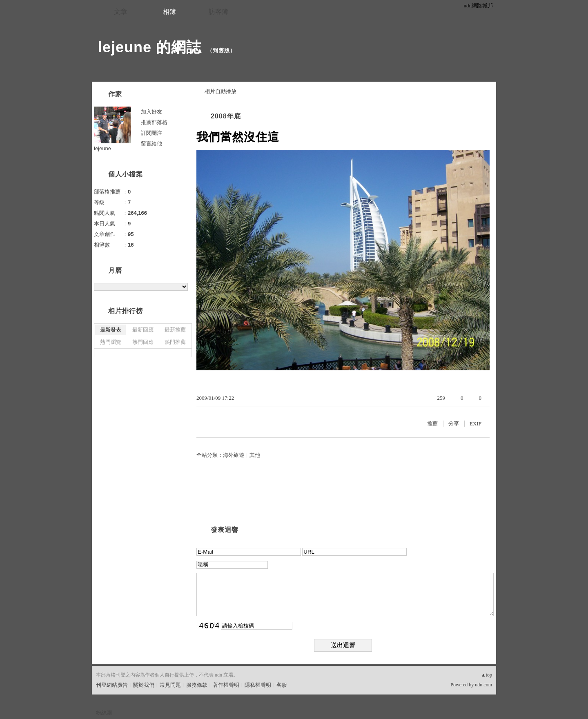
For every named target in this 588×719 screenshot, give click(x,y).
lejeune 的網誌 (150, 47)
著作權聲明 (226, 685)
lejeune (102, 148)
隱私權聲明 (258, 685)
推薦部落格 (154, 122)
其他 (255, 455)
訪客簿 (218, 12)
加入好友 (151, 112)
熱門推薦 (175, 342)
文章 (120, 12)
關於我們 (144, 685)
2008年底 (226, 116)
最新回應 (143, 330)
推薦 (432, 424)
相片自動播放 (220, 91)
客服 (282, 685)
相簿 (169, 12)
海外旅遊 (234, 455)
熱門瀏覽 (111, 342)
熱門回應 (143, 342)
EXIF (476, 424)
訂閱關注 (151, 133)
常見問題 (170, 685)
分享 (454, 424)
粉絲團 (104, 713)
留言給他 (151, 144)
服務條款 (197, 685)
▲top (487, 675)
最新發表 (111, 330)
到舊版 (221, 50)
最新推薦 (175, 330)
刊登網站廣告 (112, 685)
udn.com (483, 685)
